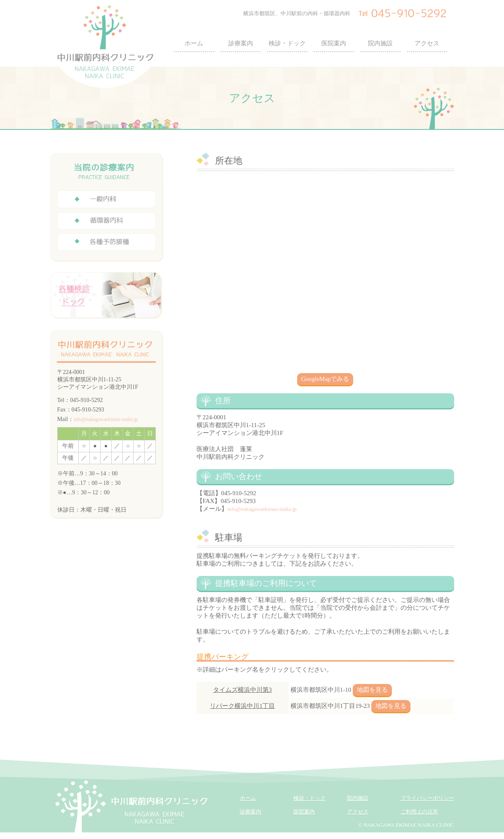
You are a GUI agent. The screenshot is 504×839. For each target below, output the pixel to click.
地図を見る (372, 690)
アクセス (427, 43)
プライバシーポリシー (427, 798)
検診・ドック (287, 43)
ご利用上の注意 (419, 812)
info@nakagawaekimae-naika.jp (262, 509)
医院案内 (334, 43)
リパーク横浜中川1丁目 (242, 706)
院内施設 (380, 43)
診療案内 (241, 43)
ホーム (194, 43)
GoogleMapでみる (325, 379)
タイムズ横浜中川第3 (243, 690)
